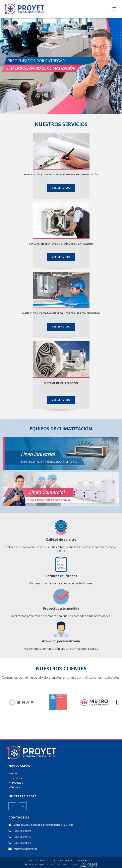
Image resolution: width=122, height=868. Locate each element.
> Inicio (13, 773)
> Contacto (15, 787)
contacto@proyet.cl (25, 849)
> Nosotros (15, 778)
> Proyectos (16, 783)
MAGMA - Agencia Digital (64, 864)
